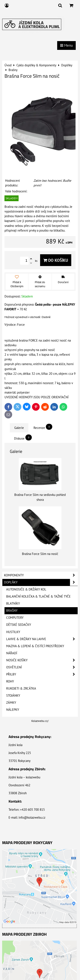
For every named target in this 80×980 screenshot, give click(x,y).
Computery (15, 618)
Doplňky (41, 582)
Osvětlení (42, 667)
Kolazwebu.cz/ (40, 721)
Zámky (11, 703)
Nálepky (13, 710)
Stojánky (13, 695)
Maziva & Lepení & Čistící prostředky (35, 646)
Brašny (12, 610)
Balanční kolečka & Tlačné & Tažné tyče (38, 596)
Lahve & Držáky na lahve (42, 639)
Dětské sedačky (19, 625)
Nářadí (12, 653)
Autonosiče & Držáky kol (26, 589)
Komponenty (41, 575)
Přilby (42, 674)
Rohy (10, 681)
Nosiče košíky (42, 660)
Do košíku (56, 260)
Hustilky (13, 632)
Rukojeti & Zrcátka (21, 688)
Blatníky (13, 603)
